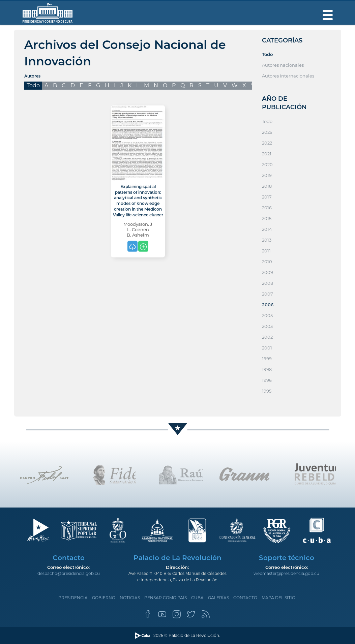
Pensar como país (166, 598)
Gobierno (104, 598)
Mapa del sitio (278, 598)
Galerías (218, 598)
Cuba (197, 598)
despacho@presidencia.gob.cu (69, 573)
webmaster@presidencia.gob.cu (286, 573)
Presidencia (73, 598)
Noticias (130, 598)
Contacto (245, 598)
